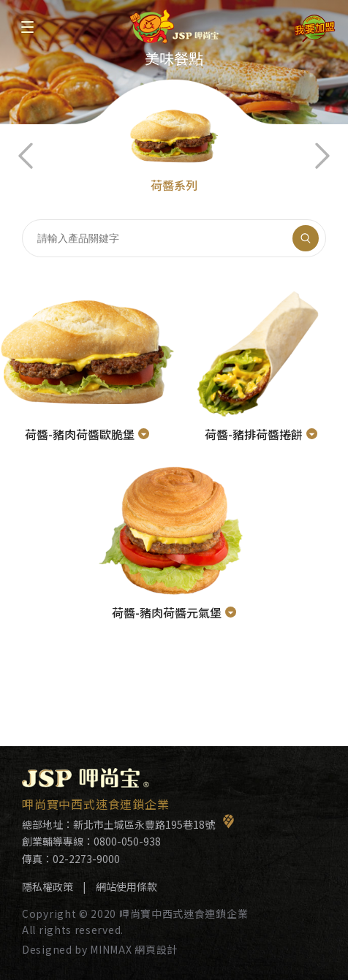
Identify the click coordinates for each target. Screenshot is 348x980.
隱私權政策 (48, 886)
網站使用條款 (126, 886)
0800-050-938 (127, 841)
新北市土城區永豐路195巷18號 (154, 824)
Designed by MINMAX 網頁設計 (100, 949)
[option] (174, 122)
